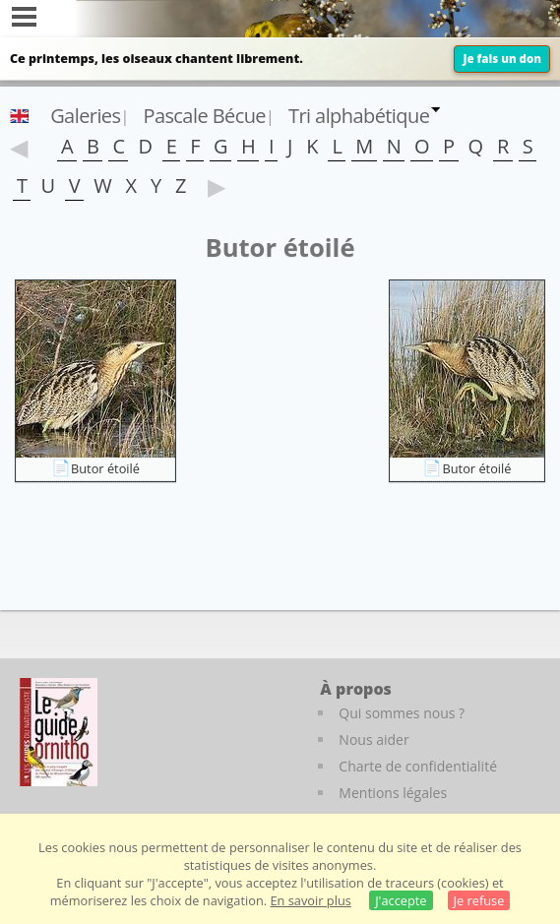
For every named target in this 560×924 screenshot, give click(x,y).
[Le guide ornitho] (59, 732)
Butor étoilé (105, 468)
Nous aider (373, 739)
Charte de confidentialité (418, 766)
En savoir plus (310, 900)
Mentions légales (393, 793)
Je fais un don (502, 59)
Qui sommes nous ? (402, 713)
